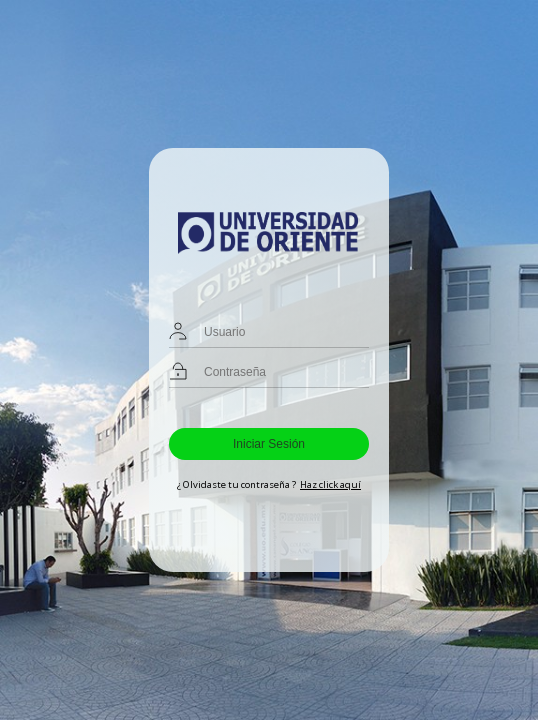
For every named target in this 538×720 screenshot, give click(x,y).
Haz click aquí (330, 484)
